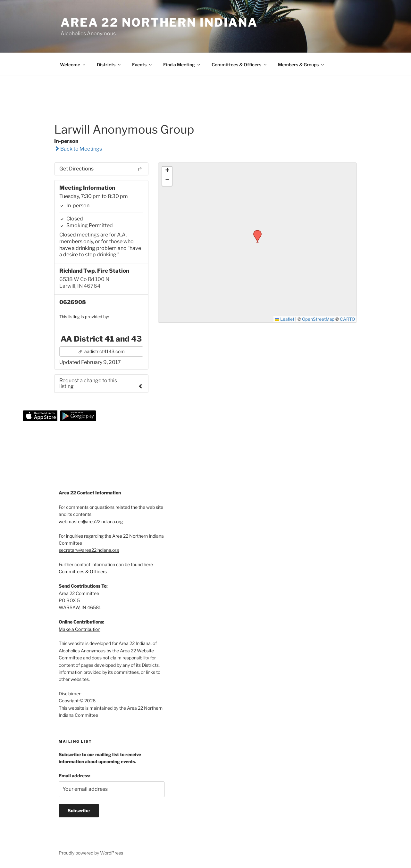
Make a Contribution (80, 629)
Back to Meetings (78, 149)
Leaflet (285, 319)
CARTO (347, 319)
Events (142, 65)
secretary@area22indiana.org (89, 550)
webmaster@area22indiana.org (91, 521)
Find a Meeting (182, 65)
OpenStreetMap (318, 319)
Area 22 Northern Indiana (159, 22)
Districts (109, 65)
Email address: (75, 776)
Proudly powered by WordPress (91, 853)
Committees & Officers (239, 65)
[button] (255, 232)
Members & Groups (301, 65)
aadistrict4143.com (101, 351)
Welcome (73, 65)
